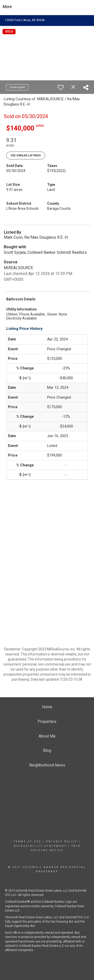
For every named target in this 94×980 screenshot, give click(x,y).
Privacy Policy (62, 842)
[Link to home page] (47, 7)
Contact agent (17, 87)
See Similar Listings (26, 155)
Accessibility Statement (40, 846)
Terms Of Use (27, 842)
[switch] (61, 87)
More (7, 7)
